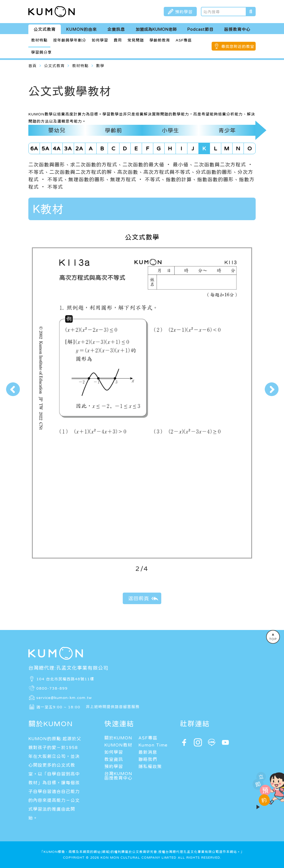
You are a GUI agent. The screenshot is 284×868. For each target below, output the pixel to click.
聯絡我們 (148, 759)
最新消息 (148, 752)
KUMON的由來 (81, 29)
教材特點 (39, 40)
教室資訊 (114, 759)
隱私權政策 (150, 766)
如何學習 (100, 40)
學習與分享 (41, 52)
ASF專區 (184, 40)
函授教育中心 (237, 29)
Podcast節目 (200, 29)
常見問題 (136, 40)
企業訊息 (116, 29)
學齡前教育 (160, 40)
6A (34, 148)
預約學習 (114, 766)
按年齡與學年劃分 (70, 40)
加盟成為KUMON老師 (156, 29)
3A (68, 148)
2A (79, 148)
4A (57, 148)
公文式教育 (45, 29)
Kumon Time (153, 745)
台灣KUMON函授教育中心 (118, 776)
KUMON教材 (118, 745)
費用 (118, 40)
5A (46, 148)
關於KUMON (118, 738)
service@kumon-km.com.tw (64, 697)
